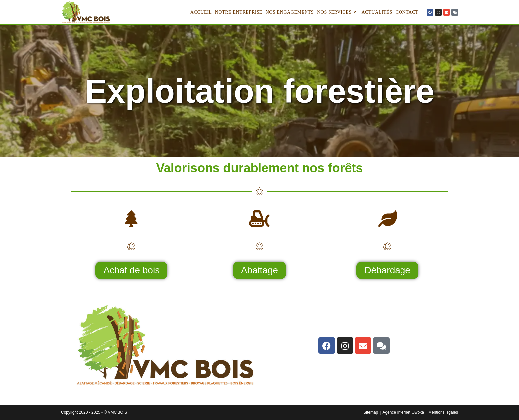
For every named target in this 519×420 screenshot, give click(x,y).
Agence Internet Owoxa (403, 412)
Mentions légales (443, 412)
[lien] (430, 12)
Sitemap (371, 412)
